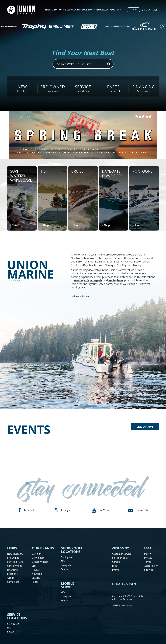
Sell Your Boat (120, 558)
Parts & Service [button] (67, 10)
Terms (148, 562)
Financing (12, 570)
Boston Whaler (40, 562)
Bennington (38, 558)
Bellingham (116, 280)
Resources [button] (102, 10)
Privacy (148, 558)
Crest (35, 566)
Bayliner (36, 554)
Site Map (149, 570)
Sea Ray (36, 578)
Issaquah (96, 280)
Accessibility (151, 566)
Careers (116, 562)
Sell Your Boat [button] (85, 10)
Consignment (14, 566)
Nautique (37, 574)
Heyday (36, 570)
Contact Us (13, 582)
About (10, 578)
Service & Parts (15, 562)
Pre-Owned (13, 558)
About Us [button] (115, 10)
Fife (87, 280)
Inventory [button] (50, 10)
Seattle (78, 280)
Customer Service (122, 554)
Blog (115, 566)
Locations (12, 574)
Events (116, 570)
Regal (35, 582)
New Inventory (15, 554)
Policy (147, 554)
